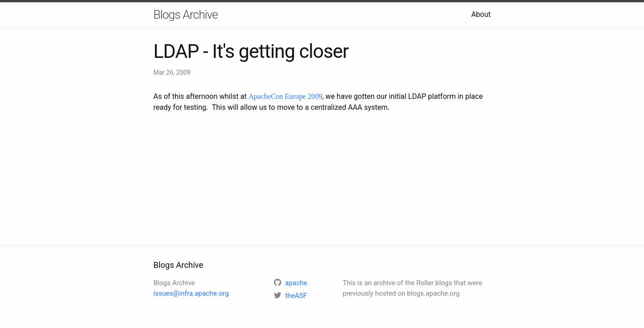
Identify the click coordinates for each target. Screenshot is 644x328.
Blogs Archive (186, 15)
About (481, 14)
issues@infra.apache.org (191, 293)
